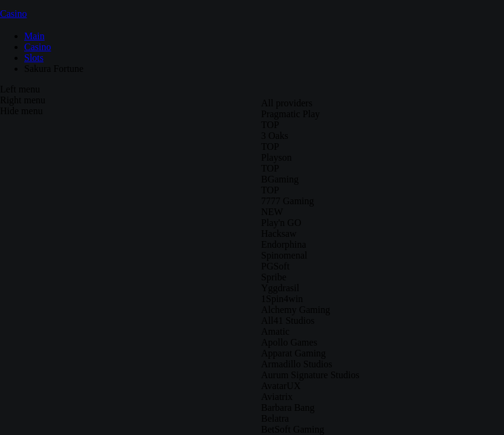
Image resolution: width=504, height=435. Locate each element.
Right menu (23, 100)
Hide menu (21, 111)
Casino (13, 14)
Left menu (20, 89)
